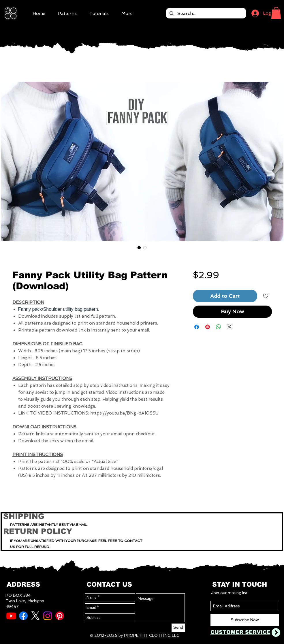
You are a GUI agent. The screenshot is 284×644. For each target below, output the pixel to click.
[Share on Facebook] (197, 327)
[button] (276, 13)
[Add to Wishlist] (266, 296)
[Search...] (205, 14)
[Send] (178, 628)
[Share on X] (230, 327)
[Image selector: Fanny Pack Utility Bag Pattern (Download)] (139, 248)
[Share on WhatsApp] (219, 327)
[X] (35, 616)
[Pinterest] (60, 616)
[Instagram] (48, 616)
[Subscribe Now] (245, 620)
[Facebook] (23, 616)
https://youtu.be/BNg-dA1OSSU (124, 413)
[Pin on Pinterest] (208, 327)
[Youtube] (11, 616)
